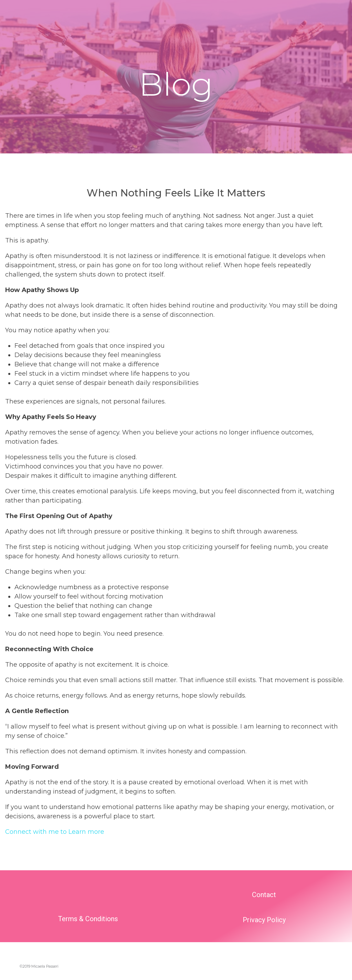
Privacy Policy (264, 920)
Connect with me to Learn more (55, 832)
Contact (264, 895)
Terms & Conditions (88, 919)
